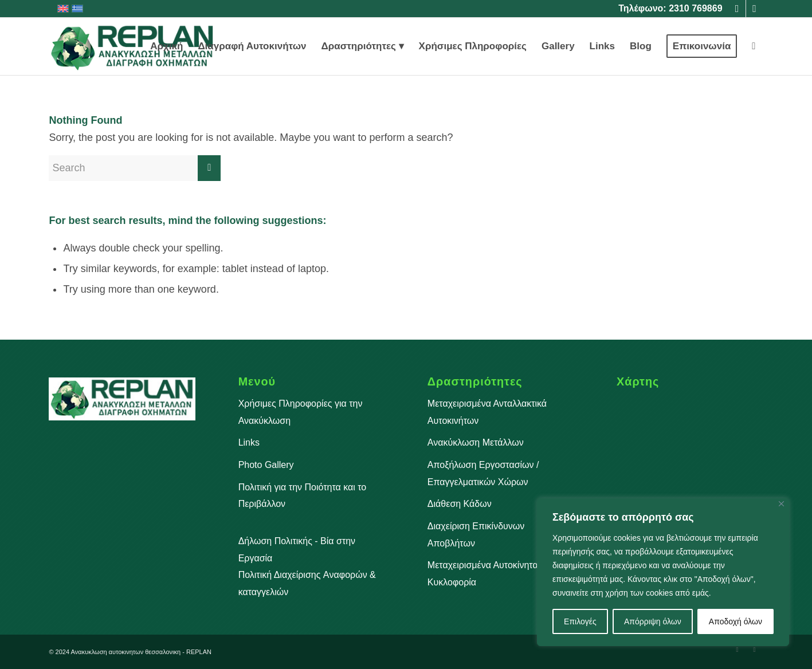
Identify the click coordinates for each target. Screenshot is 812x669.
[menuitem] (166, 46)
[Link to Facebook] (737, 9)
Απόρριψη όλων (653, 621)
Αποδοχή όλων (735, 621)
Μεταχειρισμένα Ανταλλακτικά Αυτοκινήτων (487, 412)
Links (249, 442)
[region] (663, 572)
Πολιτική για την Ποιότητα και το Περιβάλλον (303, 496)
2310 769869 (695, 8)
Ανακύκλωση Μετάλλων (476, 442)
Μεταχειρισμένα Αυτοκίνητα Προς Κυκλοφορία (495, 574)
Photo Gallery (266, 465)
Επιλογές (580, 621)
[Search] (754, 46)
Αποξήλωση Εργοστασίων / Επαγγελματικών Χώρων (483, 473)
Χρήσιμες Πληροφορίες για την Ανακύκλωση (301, 412)
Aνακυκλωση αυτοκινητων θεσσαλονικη (126, 652)
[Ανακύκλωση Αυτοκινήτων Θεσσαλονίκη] (133, 46)
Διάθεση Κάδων (460, 504)
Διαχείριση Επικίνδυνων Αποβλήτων (476, 535)
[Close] (781, 504)
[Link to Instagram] (755, 9)
